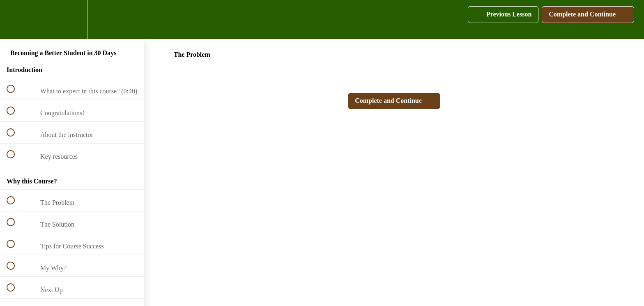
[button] (15, 20)
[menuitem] (72, 20)
